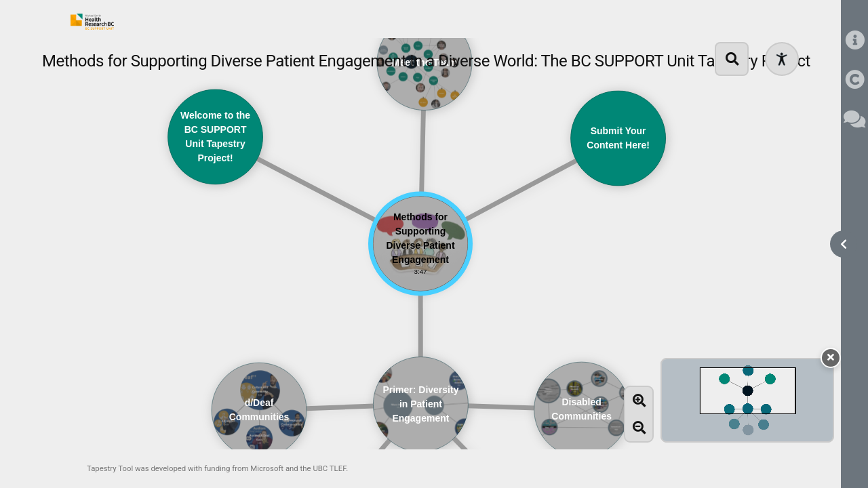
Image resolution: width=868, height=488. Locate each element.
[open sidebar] (844, 244)
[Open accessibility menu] (782, 59)
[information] (854, 41)
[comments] (854, 119)
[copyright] (854, 81)
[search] (732, 59)
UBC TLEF (329, 468)
